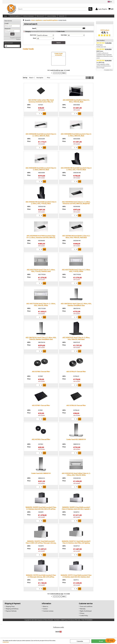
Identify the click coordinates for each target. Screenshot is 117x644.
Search (34, 30)
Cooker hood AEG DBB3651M (41, 475)
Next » (64, 74)
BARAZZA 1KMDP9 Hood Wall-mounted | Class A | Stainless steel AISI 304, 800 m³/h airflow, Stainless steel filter (41, 510)
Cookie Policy (6, 642)
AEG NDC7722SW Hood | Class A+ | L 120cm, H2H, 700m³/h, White (41, 306)
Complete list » (108, 71)
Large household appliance (49, 33)
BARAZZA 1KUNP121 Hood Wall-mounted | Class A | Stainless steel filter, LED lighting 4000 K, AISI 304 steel (76, 544)
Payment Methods (11, 612)
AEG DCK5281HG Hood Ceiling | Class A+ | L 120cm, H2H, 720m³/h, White (76, 475)
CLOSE (116, 640)
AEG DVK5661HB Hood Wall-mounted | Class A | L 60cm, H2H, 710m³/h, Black (41, 204)
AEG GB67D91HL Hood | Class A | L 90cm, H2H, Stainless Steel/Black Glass (76, 306)
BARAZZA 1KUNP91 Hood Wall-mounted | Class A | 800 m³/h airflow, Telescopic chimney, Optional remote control (41, 544)
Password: (8, 30)
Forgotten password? (15, 39)
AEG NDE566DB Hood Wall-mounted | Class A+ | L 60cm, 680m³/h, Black (41, 170)
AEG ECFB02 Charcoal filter (41, 373)
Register (18, 41)
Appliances (38, 33)
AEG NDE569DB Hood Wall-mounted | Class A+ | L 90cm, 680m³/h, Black (76, 136)
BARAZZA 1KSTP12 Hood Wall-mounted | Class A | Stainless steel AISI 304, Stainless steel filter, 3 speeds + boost (76, 578)
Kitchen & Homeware (28, 17)
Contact (45, 610)
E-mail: (7, 25)
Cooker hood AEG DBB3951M (76, 441)
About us (46, 608)
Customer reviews (48, 612)
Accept (101, 641)
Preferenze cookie (58, 629)
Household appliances (15, 17)
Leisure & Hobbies (51, 17)
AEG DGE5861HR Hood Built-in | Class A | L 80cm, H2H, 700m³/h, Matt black (76, 238)
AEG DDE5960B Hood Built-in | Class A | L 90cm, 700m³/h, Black (76, 102)
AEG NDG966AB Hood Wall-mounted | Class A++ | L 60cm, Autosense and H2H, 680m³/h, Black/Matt (41, 239)
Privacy (82, 615)
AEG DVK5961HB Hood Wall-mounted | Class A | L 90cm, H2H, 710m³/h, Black (76, 170)
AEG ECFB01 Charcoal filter (41, 407)
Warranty (83, 610)
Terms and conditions (86, 608)
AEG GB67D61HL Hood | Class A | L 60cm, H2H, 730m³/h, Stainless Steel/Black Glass (41, 340)
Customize (80, 641)
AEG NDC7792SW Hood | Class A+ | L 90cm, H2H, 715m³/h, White (76, 272)
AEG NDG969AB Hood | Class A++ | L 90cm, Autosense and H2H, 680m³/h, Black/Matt (76, 204)
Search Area (33, 36)
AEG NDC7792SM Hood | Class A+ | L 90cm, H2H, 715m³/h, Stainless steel (41, 272)
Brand (35, 40)
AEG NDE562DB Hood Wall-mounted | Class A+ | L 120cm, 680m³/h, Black (41, 136)
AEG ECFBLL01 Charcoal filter (76, 373)
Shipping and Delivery (12, 610)
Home (5, 17)
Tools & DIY (61, 17)
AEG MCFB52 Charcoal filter (41, 441)
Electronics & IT (40, 17)
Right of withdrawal (86, 612)
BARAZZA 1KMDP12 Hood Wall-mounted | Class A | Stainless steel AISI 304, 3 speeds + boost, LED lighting (76, 510)
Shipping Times (10, 608)
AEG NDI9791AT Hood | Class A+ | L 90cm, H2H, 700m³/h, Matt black (76, 340)
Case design (64, 36)
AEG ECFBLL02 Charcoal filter (76, 407)
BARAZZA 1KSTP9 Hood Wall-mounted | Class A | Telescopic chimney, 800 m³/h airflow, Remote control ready (41, 578)
